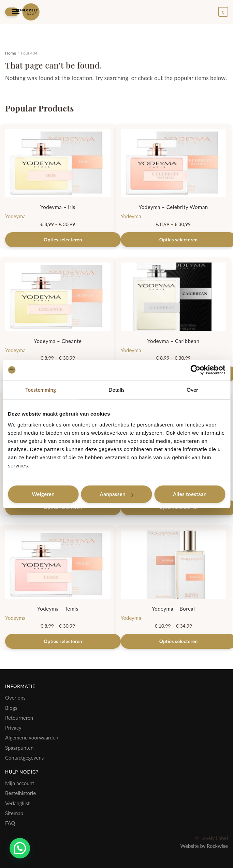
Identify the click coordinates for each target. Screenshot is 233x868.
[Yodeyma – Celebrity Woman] (173, 163)
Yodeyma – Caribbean (173, 341)
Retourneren (19, 718)
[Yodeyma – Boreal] (173, 565)
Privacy (13, 728)
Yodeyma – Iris (58, 207)
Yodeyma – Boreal (173, 609)
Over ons (15, 698)
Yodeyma (15, 216)
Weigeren (43, 494)
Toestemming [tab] (41, 390)
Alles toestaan (190, 494)
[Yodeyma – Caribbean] (173, 297)
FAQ (10, 823)
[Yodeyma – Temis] (58, 565)
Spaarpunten (19, 748)
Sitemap (14, 813)
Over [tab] (192, 390)
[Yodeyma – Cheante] (58, 297)
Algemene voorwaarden (32, 737)
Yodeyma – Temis (58, 609)
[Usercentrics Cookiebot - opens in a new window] (195, 370)
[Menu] (12, 12)
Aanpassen (117, 494)
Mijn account (20, 783)
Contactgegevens (24, 758)
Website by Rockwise (204, 846)
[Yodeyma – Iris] (58, 163)
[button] (20, 848)
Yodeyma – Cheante (58, 341)
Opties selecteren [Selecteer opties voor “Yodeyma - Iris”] (63, 240)
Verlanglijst (17, 803)
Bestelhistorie (20, 793)
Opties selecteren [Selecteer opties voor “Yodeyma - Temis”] (63, 641)
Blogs (11, 708)
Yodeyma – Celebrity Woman (173, 207)
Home (11, 53)
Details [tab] (116, 390)
